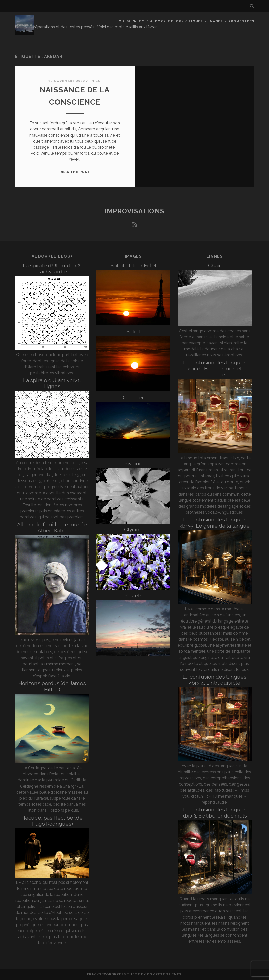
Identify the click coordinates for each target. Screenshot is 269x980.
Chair (215, 265)
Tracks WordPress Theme (113, 974)
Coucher (133, 397)
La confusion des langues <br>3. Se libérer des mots (215, 813)
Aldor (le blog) (167, 21)
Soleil (133, 331)
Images (216, 21)
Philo (95, 81)
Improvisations (134, 211)
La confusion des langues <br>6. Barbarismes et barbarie (215, 368)
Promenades (241, 21)
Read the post (75, 172)
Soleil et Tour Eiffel (133, 265)
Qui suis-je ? (131, 21)
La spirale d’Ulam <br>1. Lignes (52, 383)
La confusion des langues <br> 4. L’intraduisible (215, 680)
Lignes (196, 21)
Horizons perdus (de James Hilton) (52, 686)
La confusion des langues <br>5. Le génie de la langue (215, 523)
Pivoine (133, 463)
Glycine (133, 529)
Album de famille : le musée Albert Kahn (52, 527)
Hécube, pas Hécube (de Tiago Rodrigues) (52, 821)
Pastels (133, 595)
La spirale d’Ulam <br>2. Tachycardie (52, 268)
